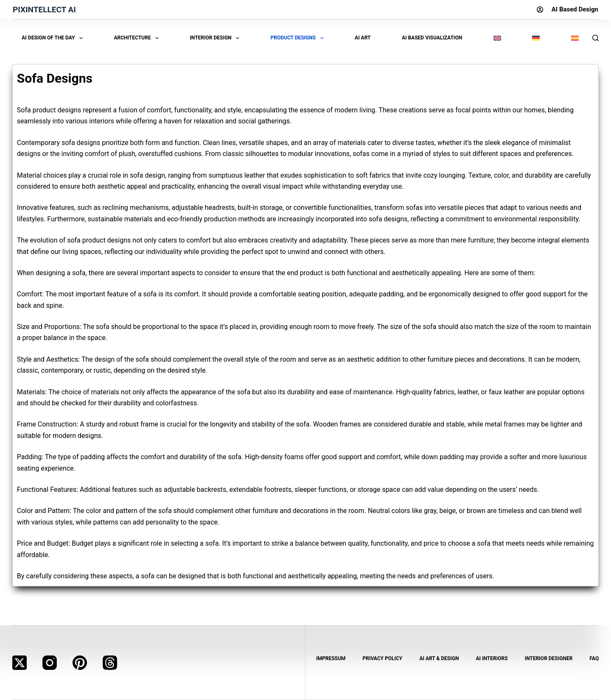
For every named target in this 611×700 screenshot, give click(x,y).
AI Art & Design (439, 658)
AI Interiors (492, 658)
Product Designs (298, 38)
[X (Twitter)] (20, 663)
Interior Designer (549, 658)
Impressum (331, 658)
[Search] (596, 38)
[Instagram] (50, 663)
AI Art (363, 38)
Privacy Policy (382, 658)
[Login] (540, 10)
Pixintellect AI (44, 10)
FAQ (594, 658)
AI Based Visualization (432, 38)
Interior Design (216, 38)
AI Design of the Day (54, 38)
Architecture (138, 38)
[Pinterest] (80, 663)
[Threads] (110, 663)
